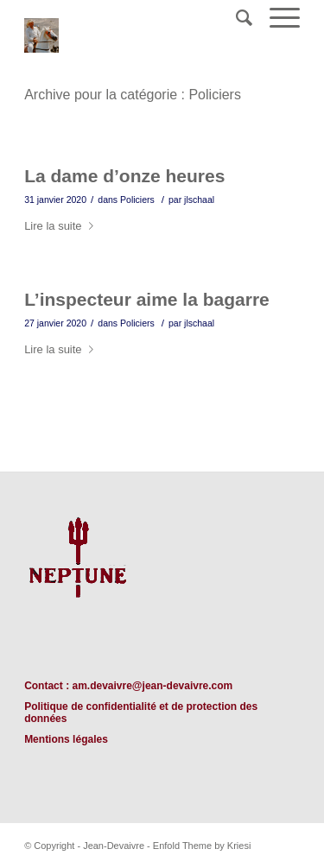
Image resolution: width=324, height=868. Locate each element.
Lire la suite (62, 226)
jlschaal (199, 200)
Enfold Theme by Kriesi (202, 846)
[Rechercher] (235, 18)
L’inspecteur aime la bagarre (147, 299)
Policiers (137, 200)
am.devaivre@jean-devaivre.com (152, 686)
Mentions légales (66, 739)
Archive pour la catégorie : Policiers (133, 95)
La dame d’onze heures (124, 176)
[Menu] (276, 18)
